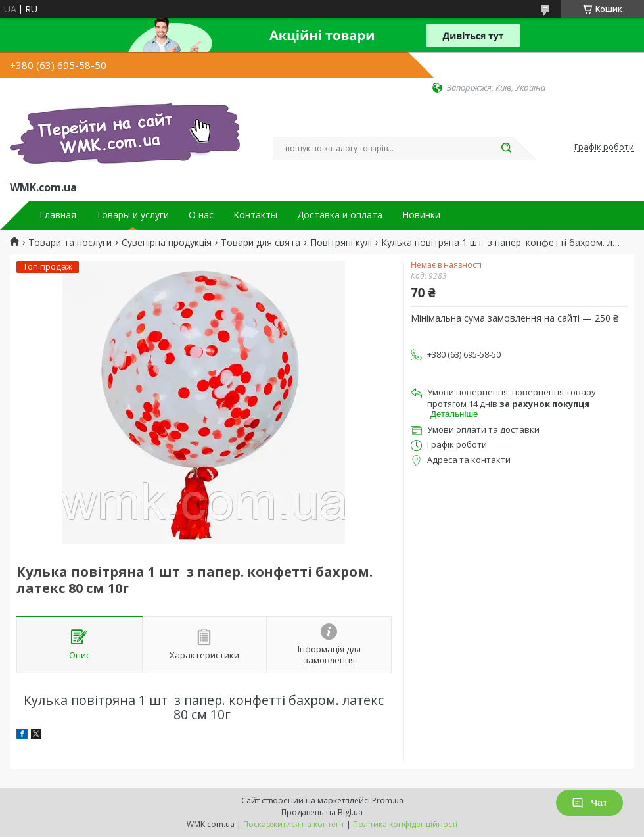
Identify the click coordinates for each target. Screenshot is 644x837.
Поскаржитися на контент (294, 824)
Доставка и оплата (340, 215)
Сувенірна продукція (167, 243)
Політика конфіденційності (405, 824)
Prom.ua (388, 801)
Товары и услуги (132, 215)
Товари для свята (261, 243)
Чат (589, 803)
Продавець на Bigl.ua (322, 812)
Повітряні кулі (341, 243)
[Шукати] (506, 149)
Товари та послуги (70, 243)
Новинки (421, 215)
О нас (201, 215)
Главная (58, 215)
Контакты (255, 215)
